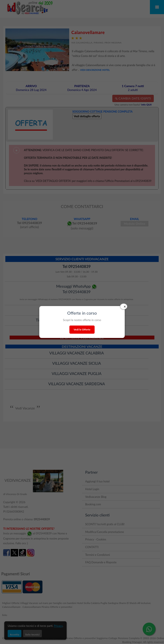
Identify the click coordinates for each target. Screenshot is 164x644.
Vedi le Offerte (82, 329)
